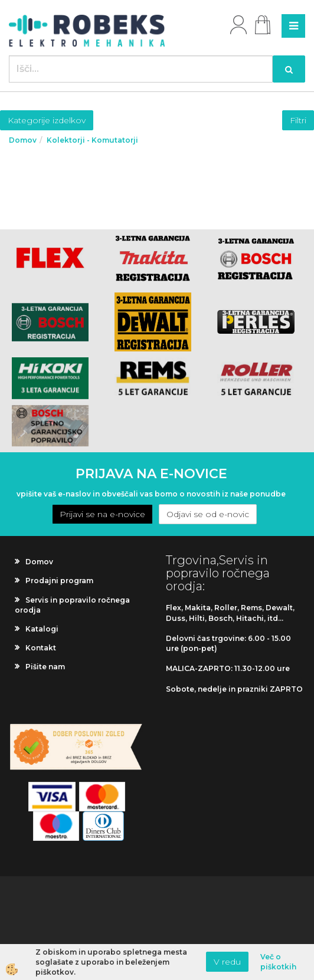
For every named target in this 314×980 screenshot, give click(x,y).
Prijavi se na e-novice (102, 514)
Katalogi (42, 629)
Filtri (298, 120)
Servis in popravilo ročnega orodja (72, 605)
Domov (23, 140)
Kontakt (41, 648)
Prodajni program (59, 581)
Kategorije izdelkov (47, 120)
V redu (227, 962)
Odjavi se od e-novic (208, 514)
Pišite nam (45, 667)
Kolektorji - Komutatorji (92, 140)
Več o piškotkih (278, 962)
